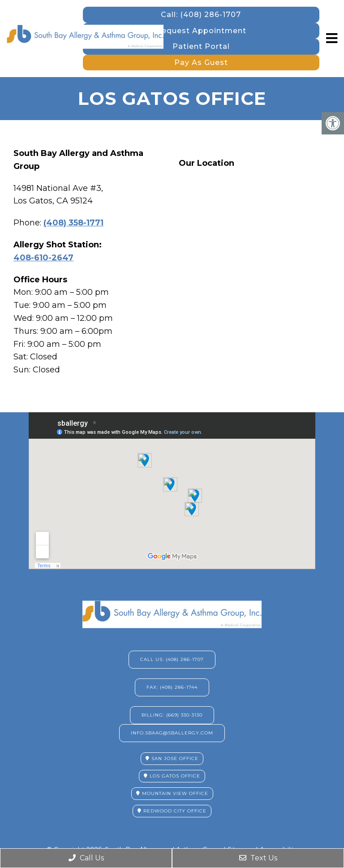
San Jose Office (172, 758)
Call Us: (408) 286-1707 (172, 659)
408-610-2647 (43, 258)
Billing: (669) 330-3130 (172, 715)
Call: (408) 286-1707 (201, 15)
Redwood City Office (172, 811)
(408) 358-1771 (73, 223)
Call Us (86, 858)
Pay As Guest (201, 63)
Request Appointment (201, 31)
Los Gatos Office (172, 776)
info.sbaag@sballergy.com (172, 733)
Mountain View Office (172, 793)
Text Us (258, 858)
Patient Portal (201, 46)
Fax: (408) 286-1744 (172, 687)
